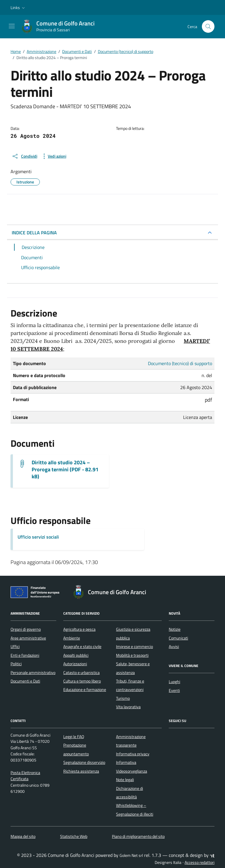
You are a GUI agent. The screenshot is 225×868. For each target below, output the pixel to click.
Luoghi (174, 682)
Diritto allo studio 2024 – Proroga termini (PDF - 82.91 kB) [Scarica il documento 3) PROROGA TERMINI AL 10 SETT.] (65, 470)
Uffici (15, 647)
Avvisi (174, 647)
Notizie (175, 629)
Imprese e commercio (134, 647)
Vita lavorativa (128, 707)
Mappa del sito (23, 836)
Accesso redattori (200, 862)
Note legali (125, 780)
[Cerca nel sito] (208, 26)
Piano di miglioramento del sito (138, 836)
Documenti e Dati (25, 681)
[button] (18, 8)
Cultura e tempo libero (82, 681)
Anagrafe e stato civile (82, 647)
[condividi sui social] (24, 156)
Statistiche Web (74, 836)
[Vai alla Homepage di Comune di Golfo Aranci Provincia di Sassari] (61, 27)
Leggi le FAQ (74, 737)
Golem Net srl (131, 855)
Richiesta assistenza (81, 771)
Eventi (174, 690)
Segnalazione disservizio (84, 762)
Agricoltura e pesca (79, 629)
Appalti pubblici (76, 655)
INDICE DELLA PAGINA (34, 233)
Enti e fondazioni (25, 655)
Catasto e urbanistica (81, 673)
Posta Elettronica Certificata (25, 776)
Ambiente (72, 638)
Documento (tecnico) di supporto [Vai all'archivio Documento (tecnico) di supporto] (180, 363)
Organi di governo (26, 629)
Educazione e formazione (85, 690)
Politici (16, 664)
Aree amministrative (28, 638)
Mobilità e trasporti (132, 655)
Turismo (123, 698)
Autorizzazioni (75, 664)
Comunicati (178, 638)
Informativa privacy (133, 754)
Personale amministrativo (33, 673)
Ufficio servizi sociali (38, 537)
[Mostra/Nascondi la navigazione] (12, 26)
